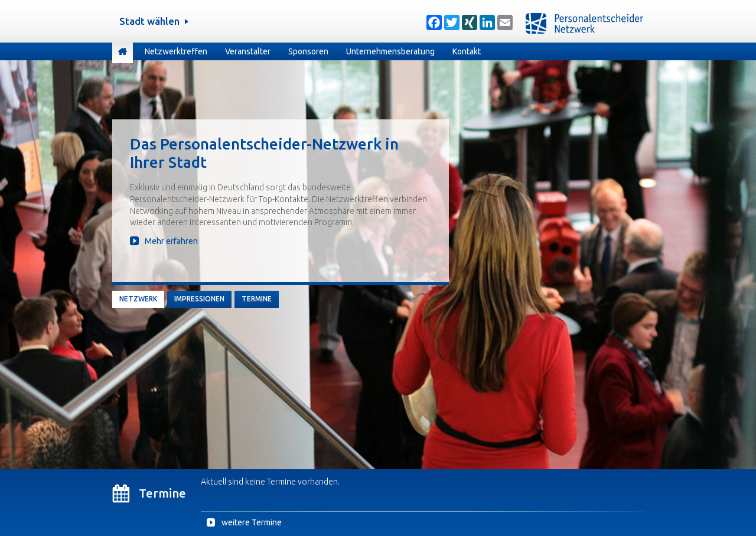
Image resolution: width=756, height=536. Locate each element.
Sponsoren (308, 51)
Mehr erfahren (171, 241)
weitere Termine (252, 522)
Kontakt (467, 51)
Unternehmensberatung (390, 51)
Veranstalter (248, 51)
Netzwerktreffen (176, 51)
